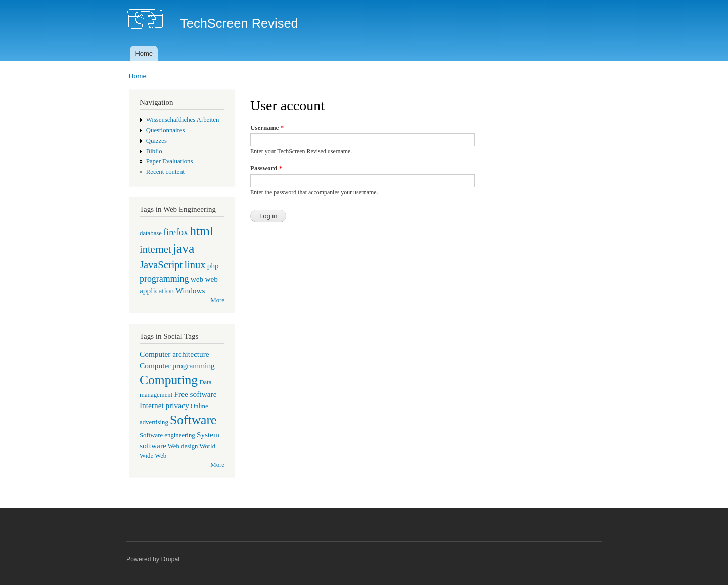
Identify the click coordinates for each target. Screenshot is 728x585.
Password (266, 168)
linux (195, 265)
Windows (190, 290)
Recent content (165, 172)
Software (193, 420)
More (217, 300)
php (213, 266)
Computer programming (177, 365)
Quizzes (156, 141)
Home (144, 53)
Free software (196, 394)
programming (164, 279)
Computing (169, 380)
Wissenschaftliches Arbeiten (183, 120)
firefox (176, 232)
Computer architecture (174, 354)
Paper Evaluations (170, 161)
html (201, 231)
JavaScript (161, 265)
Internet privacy (164, 405)
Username (267, 128)
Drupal (171, 559)
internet (155, 249)
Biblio (154, 151)
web (197, 279)
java (184, 249)
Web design (183, 446)
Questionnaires (166, 130)
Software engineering (167, 435)
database (151, 233)
